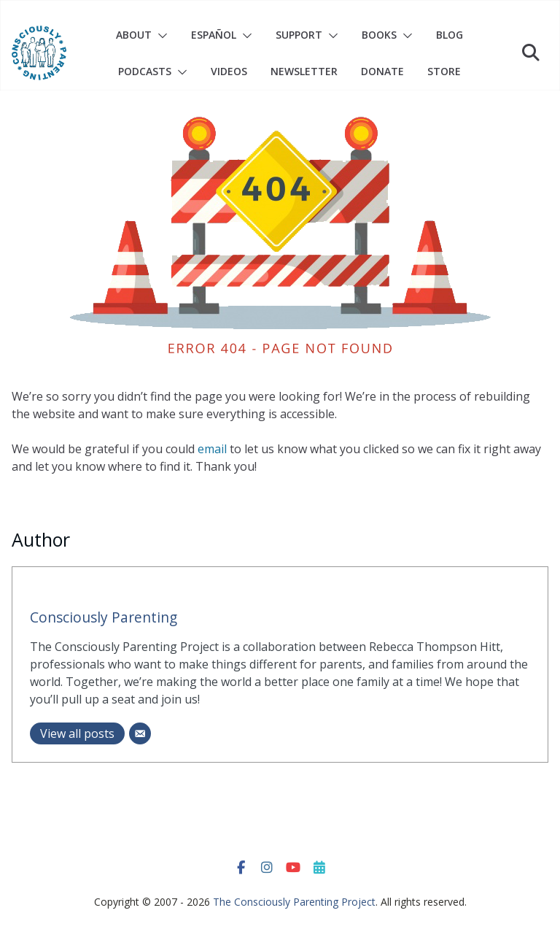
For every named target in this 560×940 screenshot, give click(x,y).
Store (444, 71)
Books (379, 35)
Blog (450, 35)
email (212, 449)
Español (214, 35)
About (134, 35)
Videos (229, 71)
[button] (160, 36)
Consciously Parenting (104, 617)
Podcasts (145, 71)
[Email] (140, 733)
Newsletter (304, 71)
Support (299, 35)
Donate (382, 71)
